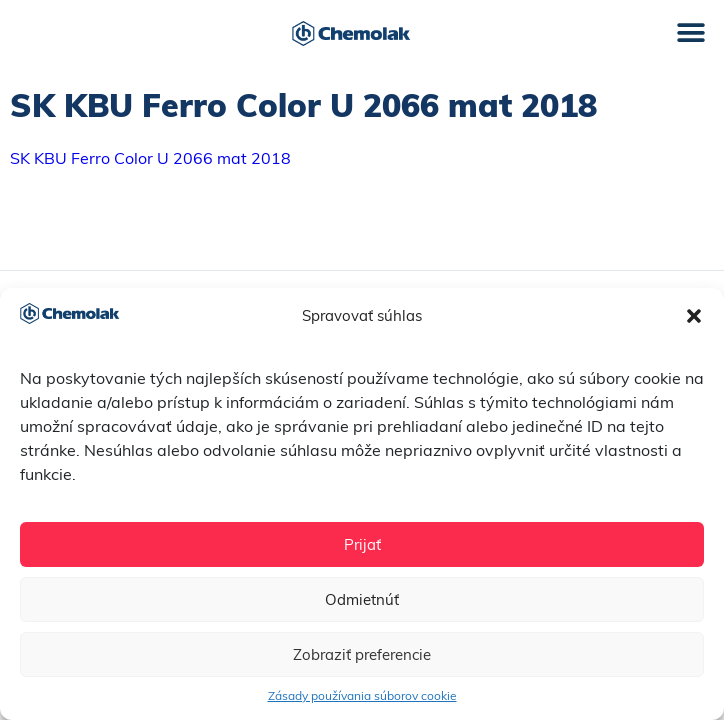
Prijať (362, 544)
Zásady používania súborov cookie (362, 695)
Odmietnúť (362, 599)
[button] (694, 316)
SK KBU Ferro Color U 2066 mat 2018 (150, 158)
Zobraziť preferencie (362, 654)
